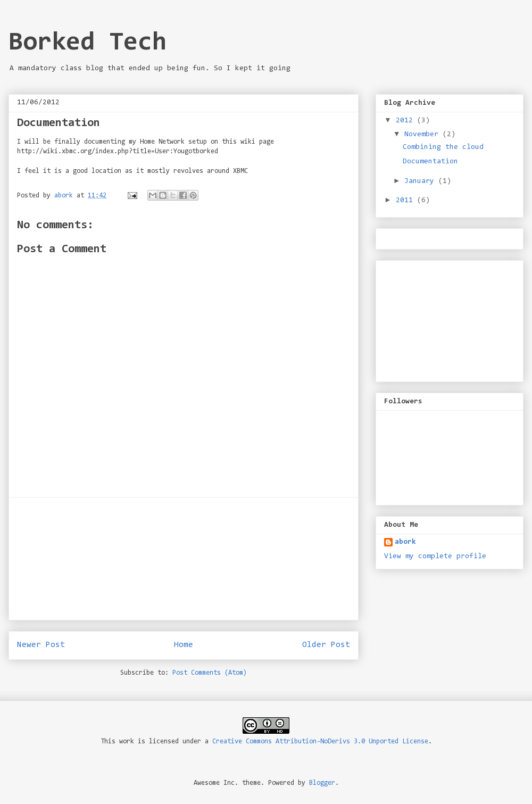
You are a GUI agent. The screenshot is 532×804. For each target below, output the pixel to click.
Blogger (322, 783)
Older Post (326, 645)
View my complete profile (435, 557)
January (421, 181)
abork (405, 542)
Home (184, 645)
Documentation (430, 162)
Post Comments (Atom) (210, 673)
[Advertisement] (184, 559)
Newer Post (41, 645)
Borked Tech (88, 43)
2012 (406, 121)
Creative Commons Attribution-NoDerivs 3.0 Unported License (320, 741)
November (423, 135)
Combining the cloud (443, 147)
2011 (406, 201)
